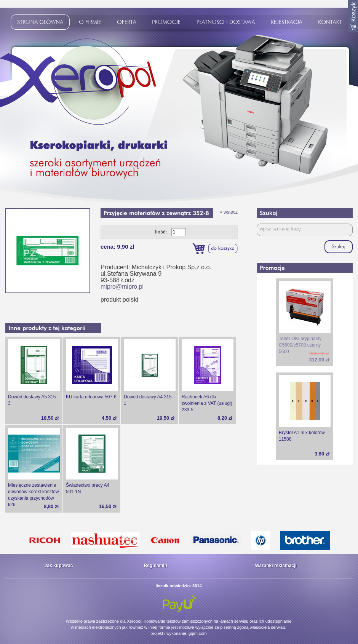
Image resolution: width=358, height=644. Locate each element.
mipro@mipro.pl (122, 287)
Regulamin (156, 566)
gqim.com (198, 633)
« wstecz (229, 212)
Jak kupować (59, 566)
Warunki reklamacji (276, 566)
